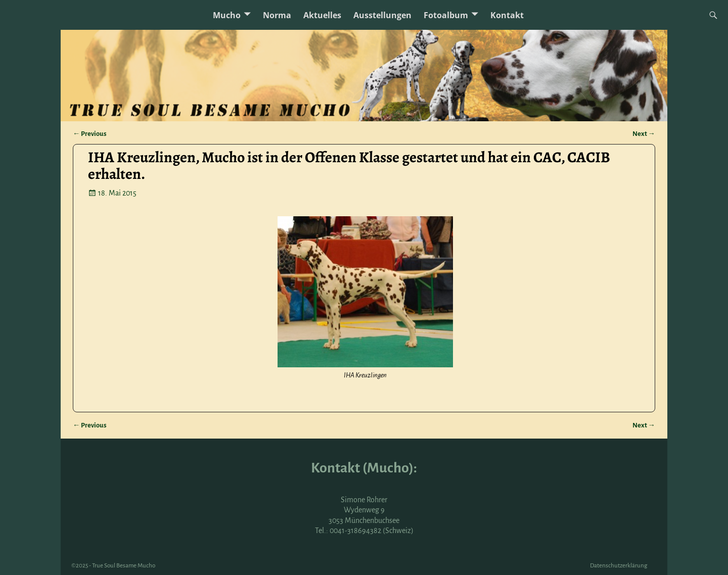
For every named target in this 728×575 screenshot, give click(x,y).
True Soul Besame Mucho (124, 566)
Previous (90, 134)
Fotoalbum (446, 15)
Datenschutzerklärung (619, 566)
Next (644, 134)
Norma (277, 15)
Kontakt (507, 15)
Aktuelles (322, 15)
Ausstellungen (382, 15)
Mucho (227, 15)
